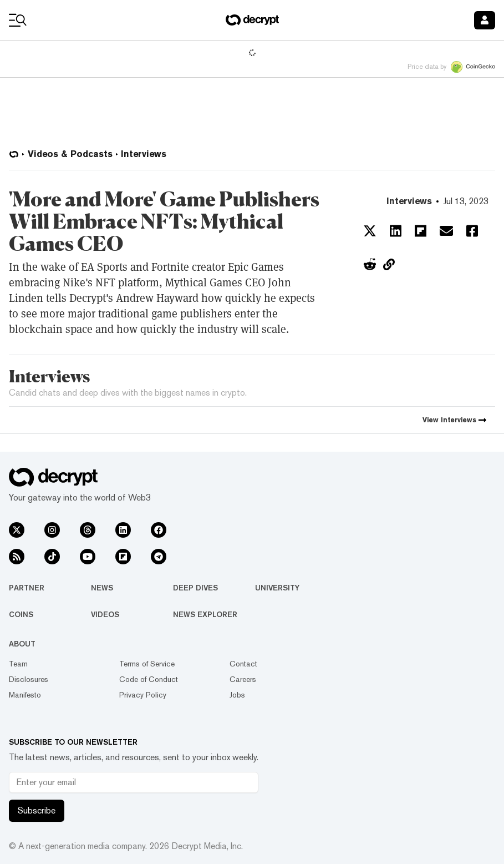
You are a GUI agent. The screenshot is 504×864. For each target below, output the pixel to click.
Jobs (237, 695)
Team (18, 664)
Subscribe (37, 810)
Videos (105, 614)
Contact (243, 664)
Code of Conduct (149, 679)
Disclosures (29, 679)
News (102, 588)
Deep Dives (195, 588)
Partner (27, 588)
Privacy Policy (143, 695)
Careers (243, 679)
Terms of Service (147, 664)
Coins (21, 614)
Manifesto (25, 695)
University (277, 588)
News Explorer (205, 614)
